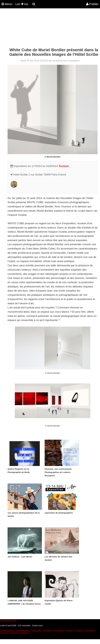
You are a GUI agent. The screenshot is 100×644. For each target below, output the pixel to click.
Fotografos (37, 631)
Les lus (22, 4)
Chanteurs (14, 633)
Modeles (25, 633)
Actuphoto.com (9, 620)
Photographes (7, 631)
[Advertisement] (50, 29)
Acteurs (4, 633)
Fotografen (59, 631)
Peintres (70, 631)
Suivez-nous (37, 625)
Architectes (89, 631)
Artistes (79, 631)
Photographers (23, 631)
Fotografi (48, 631)
